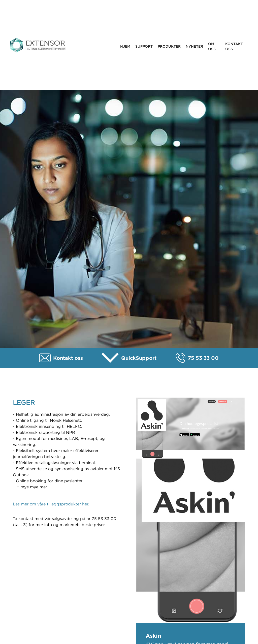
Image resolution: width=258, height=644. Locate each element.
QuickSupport (139, 358)
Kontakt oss (234, 46)
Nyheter (194, 46)
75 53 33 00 (203, 358)
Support (144, 46)
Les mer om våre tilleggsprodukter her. (51, 504)
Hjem (125, 46)
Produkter (169, 46)
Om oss (212, 46)
